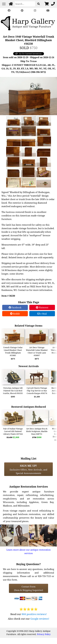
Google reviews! (40, 619)
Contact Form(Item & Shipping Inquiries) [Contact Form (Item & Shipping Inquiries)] (28, 588)
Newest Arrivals (29, 366)
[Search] (25, 4)
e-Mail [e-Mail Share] (42, 314)
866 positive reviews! (34, 614)
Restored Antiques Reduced (29, 407)
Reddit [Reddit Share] (15, 314)
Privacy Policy (44, 634)
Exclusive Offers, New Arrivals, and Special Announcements (28, 469)
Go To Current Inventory (29, 54)
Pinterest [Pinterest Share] (42, 307)
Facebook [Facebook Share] (15, 307)
